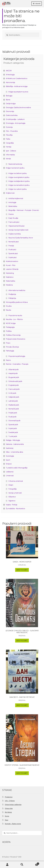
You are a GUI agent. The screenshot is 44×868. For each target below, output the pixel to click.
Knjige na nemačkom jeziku (19, 185)
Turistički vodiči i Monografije (17, 468)
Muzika (9, 306)
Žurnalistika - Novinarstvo (15, 509)
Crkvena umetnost (16, 481)
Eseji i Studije (13, 218)
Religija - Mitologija (13, 440)
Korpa (7, 816)
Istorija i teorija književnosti (18, 230)
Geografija (10, 143)
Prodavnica (9, 797)
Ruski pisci (12, 250)
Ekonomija (10, 111)
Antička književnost (16, 198)
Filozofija (9, 135)
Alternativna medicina (17, 290)
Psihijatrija (12, 298)
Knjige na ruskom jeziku (18, 189)
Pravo (8, 343)
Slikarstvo (12, 497)
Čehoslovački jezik (15, 381)
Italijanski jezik (14, 397)
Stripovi (9, 464)
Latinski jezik (13, 401)
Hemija (8, 147)
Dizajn (11, 485)
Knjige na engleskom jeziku (19, 177)
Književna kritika (15, 234)
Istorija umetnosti (15, 493)
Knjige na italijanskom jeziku (19, 181)
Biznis (8, 100)
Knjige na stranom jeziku (15, 168)
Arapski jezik (13, 373)
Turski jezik (13, 436)
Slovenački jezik (14, 421)
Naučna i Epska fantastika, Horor (21, 238)
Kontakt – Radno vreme (13, 824)
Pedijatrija (12, 294)
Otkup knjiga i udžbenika (13, 805)
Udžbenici (10, 472)
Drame (11, 214)
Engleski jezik (14, 385)
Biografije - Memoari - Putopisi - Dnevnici (24, 210)
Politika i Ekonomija (13, 335)
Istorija (8, 159)
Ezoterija (9, 127)
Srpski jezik (13, 428)
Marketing (10, 273)
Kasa (6, 820)
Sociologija (10, 456)
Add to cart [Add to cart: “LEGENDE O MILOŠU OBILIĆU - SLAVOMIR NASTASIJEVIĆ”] (22, 641)
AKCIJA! (9, 71)
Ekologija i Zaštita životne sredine (18, 108)
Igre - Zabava (11, 151)
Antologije (12, 202)
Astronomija (10, 82)
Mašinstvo (10, 277)
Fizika (8, 139)
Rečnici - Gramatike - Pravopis (17, 364)
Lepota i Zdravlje (12, 269)
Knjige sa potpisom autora (18, 92)
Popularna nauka (15, 315)
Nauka (8, 310)
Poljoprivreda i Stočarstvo (16, 339)
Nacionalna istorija (15, 164)
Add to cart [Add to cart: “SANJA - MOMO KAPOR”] (22, 570)
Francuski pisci (14, 222)
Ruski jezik (12, 417)
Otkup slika (9, 808)
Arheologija (10, 75)
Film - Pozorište (12, 131)
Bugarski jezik (14, 377)
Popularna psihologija (17, 356)
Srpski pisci (12, 257)
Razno (8, 360)
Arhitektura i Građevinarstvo (17, 78)
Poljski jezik (13, 413)
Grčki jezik (12, 393)
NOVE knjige (11, 323)
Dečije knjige (11, 104)
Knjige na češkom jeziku (18, 173)
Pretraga (22, 865)
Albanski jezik (14, 370)
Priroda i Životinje (12, 347)
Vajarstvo (12, 501)
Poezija (11, 246)
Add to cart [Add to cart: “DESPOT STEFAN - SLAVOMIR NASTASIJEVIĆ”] (22, 773)
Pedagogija (10, 327)
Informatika (10, 155)
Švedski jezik (13, 432)
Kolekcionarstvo (12, 261)
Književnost (10, 193)
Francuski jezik (14, 389)
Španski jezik (13, 425)
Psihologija (10, 351)
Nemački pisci (14, 242)
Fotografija (12, 489)
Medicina (9, 285)
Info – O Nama (10, 801)
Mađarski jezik (14, 405)
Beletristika (13, 206)
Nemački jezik (14, 409)
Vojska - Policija (11, 505)
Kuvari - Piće (11, 265)
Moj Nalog (8, 812)
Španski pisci (13, 254)
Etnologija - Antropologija (16, 123)
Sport (8, 460)
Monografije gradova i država (17, 302)
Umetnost (10, 476)
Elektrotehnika (12, 115)
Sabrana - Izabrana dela (15, 444)
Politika (9, 331)
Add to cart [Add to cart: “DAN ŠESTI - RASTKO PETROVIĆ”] (22, 705)
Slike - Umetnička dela (14, 452)
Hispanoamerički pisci (16, 226)
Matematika (10, 281)
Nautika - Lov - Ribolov (14, 319)
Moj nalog (7, 865)
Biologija (9, 96)
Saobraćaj (10, 448)
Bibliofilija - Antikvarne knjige (17, 86)
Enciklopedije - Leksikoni (15, 119)
